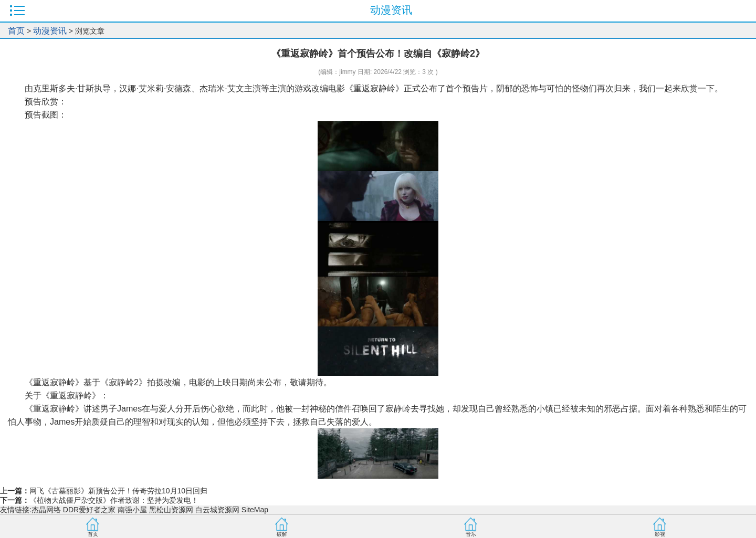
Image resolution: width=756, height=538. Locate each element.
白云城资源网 (217, 510)
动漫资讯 (50, 31)
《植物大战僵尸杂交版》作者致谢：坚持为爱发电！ (114, 500)
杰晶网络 (46, 510)
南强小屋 (132, 510)
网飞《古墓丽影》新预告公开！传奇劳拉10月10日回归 (118, 491)
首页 (16, 31)
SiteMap (255, 510)
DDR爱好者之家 (89, 510)
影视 (660, 534)
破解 (282, 534)
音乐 (471, 534)
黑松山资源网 (171, 510)
